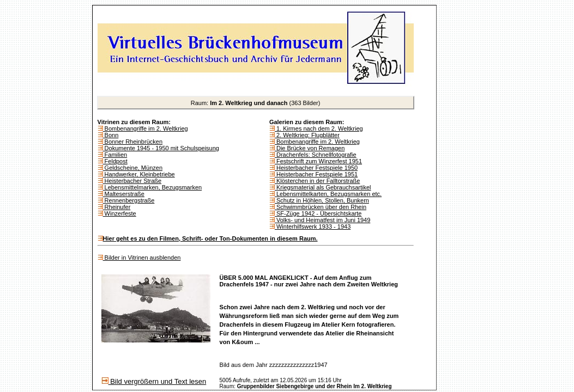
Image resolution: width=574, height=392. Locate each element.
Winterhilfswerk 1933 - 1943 (313, 226)
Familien (115, 155)
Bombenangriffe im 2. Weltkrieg (146, 128)
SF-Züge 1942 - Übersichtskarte (318, 213)
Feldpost (115, 161)
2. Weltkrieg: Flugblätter (307, 135)
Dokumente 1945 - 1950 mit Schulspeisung (161, 148)
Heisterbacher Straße (132, 181)
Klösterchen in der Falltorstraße (318, 181)
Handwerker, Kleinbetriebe (139, 174)
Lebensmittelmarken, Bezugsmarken (153, 187)
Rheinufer (117, 207)
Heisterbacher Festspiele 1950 (316, 168)
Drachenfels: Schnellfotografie (316, 155)
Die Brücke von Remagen (310, 148)
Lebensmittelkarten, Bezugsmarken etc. (328, 194)
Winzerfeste (120, 213)
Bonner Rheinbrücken (133, 142)
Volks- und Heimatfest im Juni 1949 (322, 220)
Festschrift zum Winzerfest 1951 (318, 161)
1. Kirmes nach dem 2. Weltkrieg (319, 128)
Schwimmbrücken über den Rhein (321, 207)
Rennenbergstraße (129, 200)
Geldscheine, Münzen (133, 168)
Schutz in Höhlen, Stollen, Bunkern (322, 200)
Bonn (111, 135)
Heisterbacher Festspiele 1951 (316, 174)
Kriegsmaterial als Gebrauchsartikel (323, 187)
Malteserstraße (124, 194)
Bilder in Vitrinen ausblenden (142, 258)
